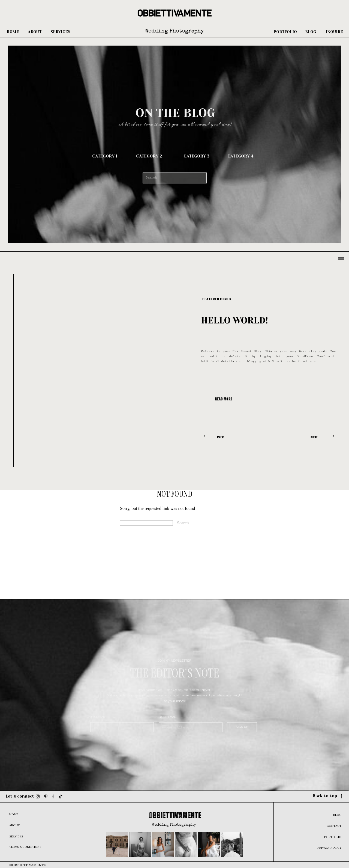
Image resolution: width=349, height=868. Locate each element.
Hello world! (234, 321)
